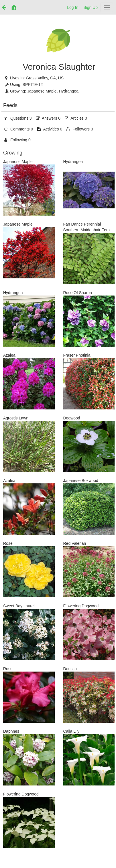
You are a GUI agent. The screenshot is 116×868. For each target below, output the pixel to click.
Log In (73, 7)
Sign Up (91, 7)
